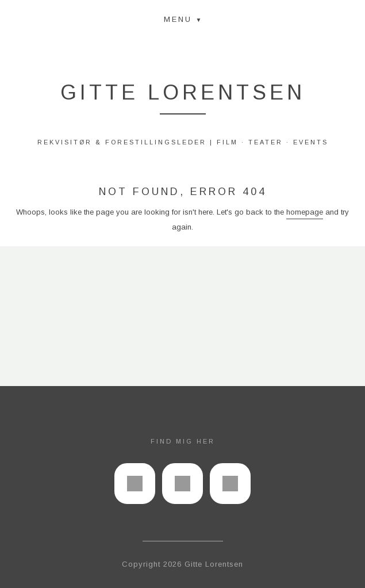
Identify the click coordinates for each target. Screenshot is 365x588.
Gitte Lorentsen (183, 92)
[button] (183, 19)
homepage (305, 212)
